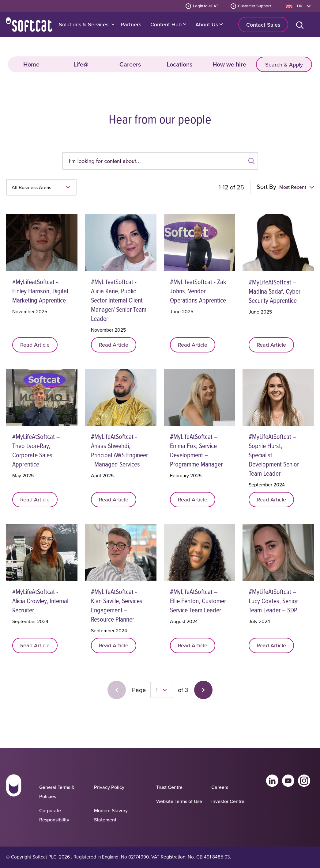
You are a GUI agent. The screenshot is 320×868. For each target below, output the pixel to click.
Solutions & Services (84, 24)
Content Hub (168, 24)
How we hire (229, 64)
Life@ (81, 64)
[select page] (162, 690)
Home (29, 25)
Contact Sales (263, 25)
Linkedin (272, 781)
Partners (131, 24)
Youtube (288, 781)
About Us (209, 24)
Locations (179, 64)
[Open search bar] (301, 25)
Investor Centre (228, 801)
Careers (130, 64)
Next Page (203, 690)
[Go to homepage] (14, 800)
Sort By (266, 187)
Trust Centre (169, 787)
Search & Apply (284, 65)
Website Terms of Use (179, 801)
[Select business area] (41, 187)
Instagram (304, 781)
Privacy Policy (109, 787)
